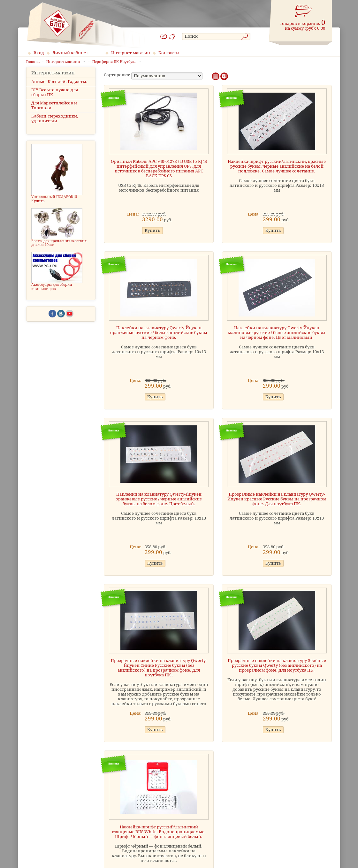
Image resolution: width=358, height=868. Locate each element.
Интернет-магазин (131, 53)
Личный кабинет (70, 53)
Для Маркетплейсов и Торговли (54, 111)
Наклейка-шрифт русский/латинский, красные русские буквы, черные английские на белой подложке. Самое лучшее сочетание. (277, 166)
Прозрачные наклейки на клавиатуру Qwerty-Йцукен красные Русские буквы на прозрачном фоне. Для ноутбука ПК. (277, 499)
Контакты (169, 53)
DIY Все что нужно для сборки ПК (55, 98)
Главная (33, 62)
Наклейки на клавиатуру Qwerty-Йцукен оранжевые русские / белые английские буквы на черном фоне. (159, 333)
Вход (39, 53)
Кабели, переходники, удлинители (55, 124)
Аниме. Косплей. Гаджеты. (59, 87)
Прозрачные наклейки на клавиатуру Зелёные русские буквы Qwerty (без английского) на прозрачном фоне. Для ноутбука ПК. (277, 665)
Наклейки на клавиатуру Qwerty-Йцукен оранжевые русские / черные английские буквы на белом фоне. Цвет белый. (159, 499)
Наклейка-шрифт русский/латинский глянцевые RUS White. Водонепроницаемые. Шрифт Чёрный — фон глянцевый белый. (159, 832)
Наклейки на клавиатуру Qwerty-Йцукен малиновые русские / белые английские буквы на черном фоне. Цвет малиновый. (277, 333)
